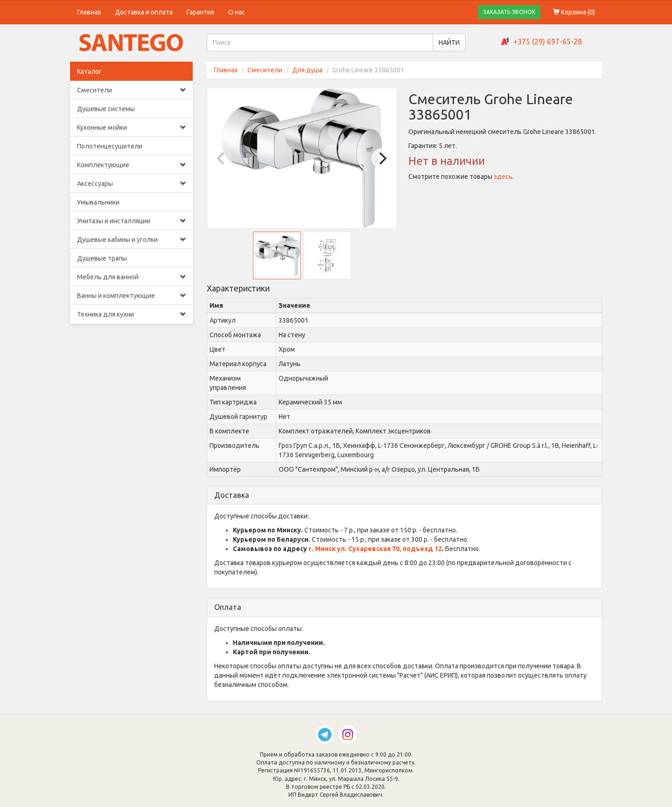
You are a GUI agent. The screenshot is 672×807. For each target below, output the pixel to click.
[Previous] (222, 158)
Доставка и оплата (144, 12)
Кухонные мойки (131, 127)
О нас (237, 12)
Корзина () (574, 12)
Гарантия (200, 12)
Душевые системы (106, 109)
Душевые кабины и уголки (131, 240)
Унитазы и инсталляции (131, 221)
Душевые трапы (102, 258)
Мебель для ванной (131, 277)
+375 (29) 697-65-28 (548, 42)
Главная (89, 12)
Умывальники (98, 202)
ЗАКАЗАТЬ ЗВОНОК (509, 12)
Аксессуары (131, 184)
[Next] (382, 158)
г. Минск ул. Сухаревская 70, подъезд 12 (375, 549)
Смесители (131, 90)
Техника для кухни (131, 314)
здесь (503, 177)
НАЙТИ (449, 42)
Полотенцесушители (110, 146)
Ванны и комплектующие (131, 296)
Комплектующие (131, 165)
